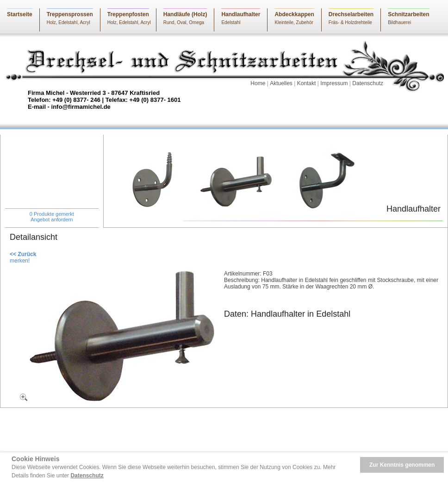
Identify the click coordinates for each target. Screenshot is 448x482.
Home (258, 83)
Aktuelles (281, 83)
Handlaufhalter (241, 14)
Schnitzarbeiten (408, 14)
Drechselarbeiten (351, 14)
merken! (20, 261)
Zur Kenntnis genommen (402, 465)
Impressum (334, 83)
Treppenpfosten (128, 14)
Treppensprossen (70, 14)
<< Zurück (23, 254)
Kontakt (307, 83)
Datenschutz (368, 83)
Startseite (20, 14)
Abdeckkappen (294, 14)
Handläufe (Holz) (185, 14)
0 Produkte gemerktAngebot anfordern (52, 217)
